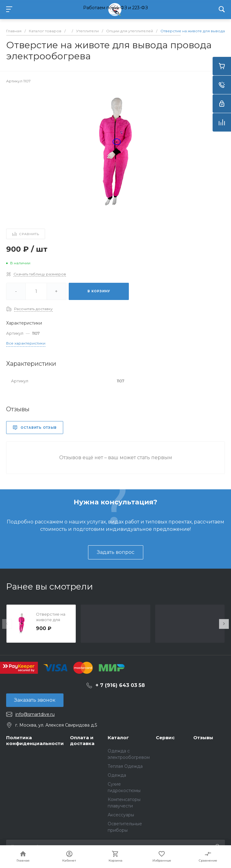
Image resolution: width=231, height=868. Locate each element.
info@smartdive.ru (35, 714)
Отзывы (203, 738)
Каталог (118, 738)
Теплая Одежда (125, 766)
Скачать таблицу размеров (40, 274)
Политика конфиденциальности (35, 741)
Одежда (117, 775)
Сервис (165, 738)
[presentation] (7, 624)
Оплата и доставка (82, 741)
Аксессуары (121, 815)
